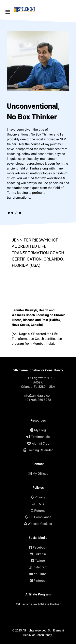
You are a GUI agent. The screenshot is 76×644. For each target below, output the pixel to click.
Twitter (40, 561)
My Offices (40, 474)
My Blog (40, 430)
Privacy (40, 497)
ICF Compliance (40, 517)
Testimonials (40, 437)
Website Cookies (40, 524)
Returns (40, 511)
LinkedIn (40, 554)
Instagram (40, 567)
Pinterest (40, 581)
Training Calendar (40, 450)
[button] (9, 213)
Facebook (40, 548)
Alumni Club (41, 444)
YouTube (40, 574)
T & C (40, 504)
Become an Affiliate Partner (41, 604)
